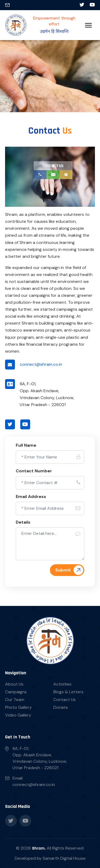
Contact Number (34, 471)
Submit (63, 570)
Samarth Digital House (64, 858)
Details (23, 522)
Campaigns (16, 692)
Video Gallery (18, 715)
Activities (62, 684)
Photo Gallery (18, 707)
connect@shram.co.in (41, 364)
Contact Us (65, 700)
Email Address (31, 497)
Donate (61, 707)
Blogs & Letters (68, 692)
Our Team (15, 700)
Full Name (26, 445)
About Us (14, 684)
